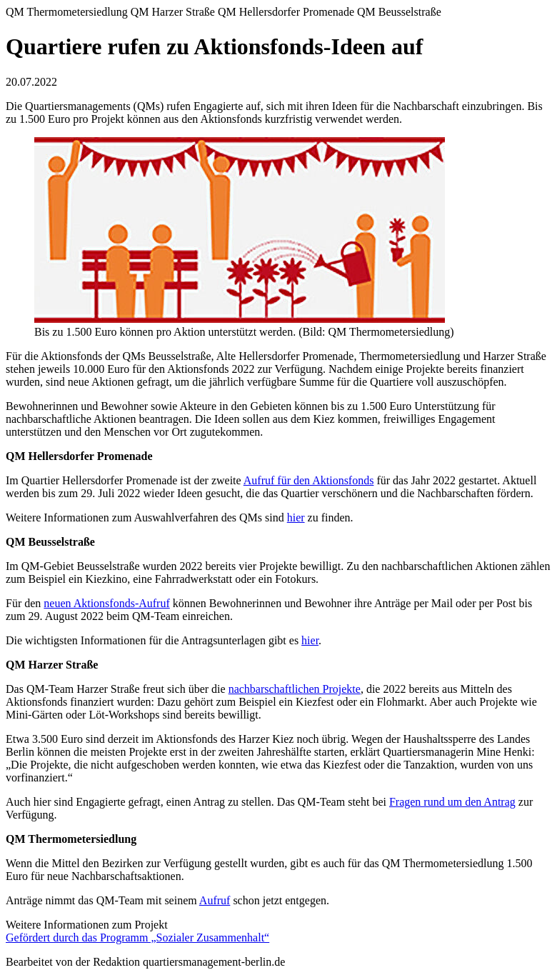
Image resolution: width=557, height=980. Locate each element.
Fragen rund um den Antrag (452, 802)
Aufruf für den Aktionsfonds (309, 480)
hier (296, 517)
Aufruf (215, 900)
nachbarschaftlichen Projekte (295, 689)
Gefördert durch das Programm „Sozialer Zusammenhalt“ (137, 937)
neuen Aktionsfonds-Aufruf (106, 603)
